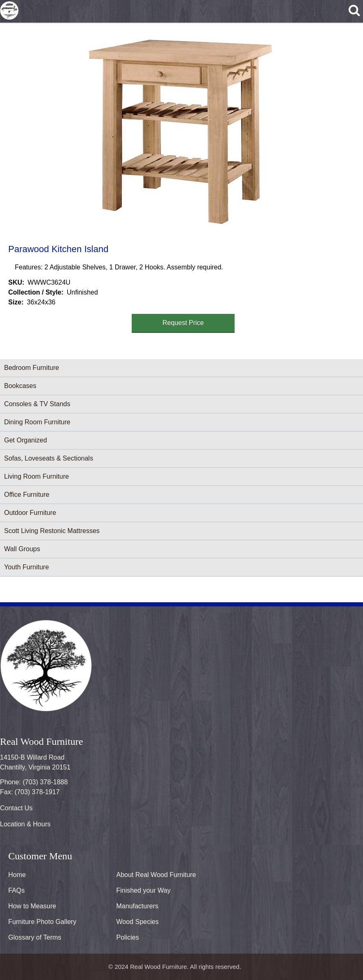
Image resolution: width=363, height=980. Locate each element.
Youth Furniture (27, 567)
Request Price (183, 323)
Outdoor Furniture (30, 513)
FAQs (16, 890)
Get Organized (26, 440)
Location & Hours (25, 824)
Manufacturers (137, 906)
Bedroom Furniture (31, 368)
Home (17, 875)
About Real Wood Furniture (156, 875)
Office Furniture (27, 495)
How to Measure (32, 906)
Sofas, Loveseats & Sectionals (49, 458)
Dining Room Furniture (37, 422)
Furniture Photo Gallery (42, 922)
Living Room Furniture (36, 476)
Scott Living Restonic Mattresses (52, 531)
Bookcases (20, 386)
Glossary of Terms (35, 937)
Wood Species (138, 922)
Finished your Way (144, 890)
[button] (180, 132)
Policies (128, 937)
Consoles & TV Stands (37, 404)
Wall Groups (22, 549)
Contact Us (16, 808)
